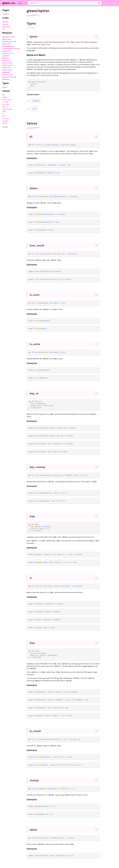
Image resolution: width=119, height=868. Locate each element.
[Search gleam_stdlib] (65, 3)
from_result (7, 100)
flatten (5, 97)
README (6, 14)
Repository (6, 27)
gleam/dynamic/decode (11, 49)
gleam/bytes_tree (9, 41)
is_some (6, 104)
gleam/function (8, 53)
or (3, 114)
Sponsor (5, 24)
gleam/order (7, 65)
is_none (5, 102)
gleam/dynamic (8, 46)
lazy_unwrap (7, 109)
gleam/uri (6, 79)
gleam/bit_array (9, 37)
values (5, 123)
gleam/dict (7, 44)
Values (32, 123)
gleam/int (6, 56)
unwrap (5, 121)
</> (96, 37)
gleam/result (7, 70)
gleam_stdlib (10, 3)
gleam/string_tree (9, 77)
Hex (4, 29)
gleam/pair (7, 67)
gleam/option (8, 63)
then (4, 116)
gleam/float (7, 51)
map (4, 111)
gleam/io (6, 58)
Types (31, 23)
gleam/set (6, 72)
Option (5, 87)
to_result (6, 119)
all (3, 95)
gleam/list (6, 60)
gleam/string (7, 75)
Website (5, 22)
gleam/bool (7, 39)
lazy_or (5, 107)
